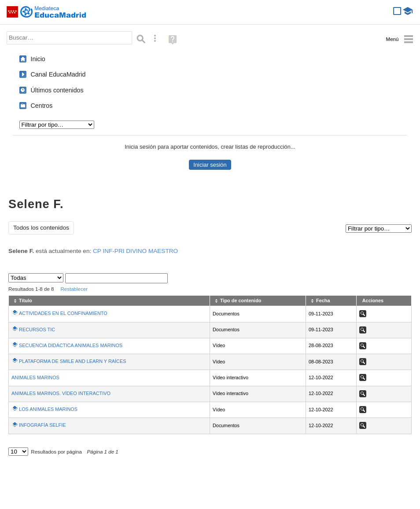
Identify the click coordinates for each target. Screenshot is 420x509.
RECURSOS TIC (37, 330)
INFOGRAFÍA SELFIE (42, 425)
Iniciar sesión (210, 165)
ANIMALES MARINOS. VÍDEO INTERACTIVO (61, 393)
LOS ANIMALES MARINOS (48, 409)
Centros (42, 106)
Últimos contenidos (57, 90)
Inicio (38, 59)
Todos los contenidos (41, 228)
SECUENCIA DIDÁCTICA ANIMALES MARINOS (71, 345)
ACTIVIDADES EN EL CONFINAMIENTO (63, 313)
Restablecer (74, 289)
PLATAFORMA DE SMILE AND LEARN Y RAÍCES (72, 361)
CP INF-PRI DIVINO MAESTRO (135, 251)
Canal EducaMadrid (58, 74)
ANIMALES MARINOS (35, 377)
